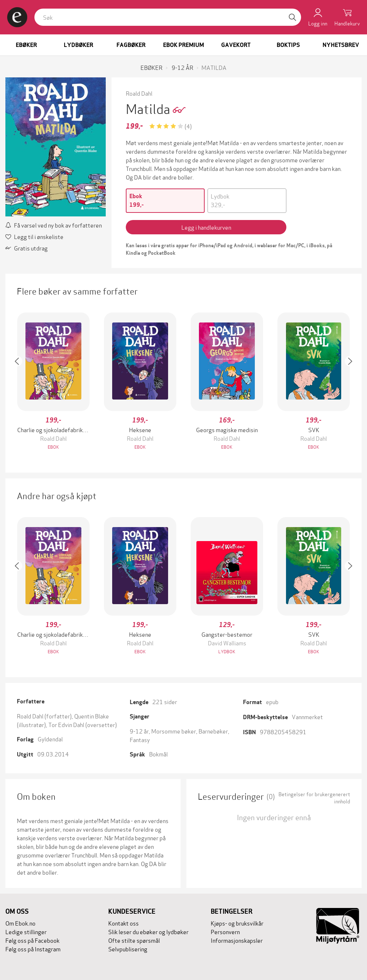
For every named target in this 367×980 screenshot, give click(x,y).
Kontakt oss (123, 923)
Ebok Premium (183, 45)
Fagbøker (131, 45)
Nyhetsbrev (341, 45)
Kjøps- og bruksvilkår (237, 923)
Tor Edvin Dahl (66, 724)
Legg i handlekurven (206, 227)
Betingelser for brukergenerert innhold (314, 798)
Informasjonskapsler (237, 940)
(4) (188, 126)
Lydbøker (78, 45)
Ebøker (26, 45)
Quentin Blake (92, 716)
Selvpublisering (128, 949)
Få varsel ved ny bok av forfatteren (54, 225)
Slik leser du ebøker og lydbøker (148, 931)
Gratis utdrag (27, 248)
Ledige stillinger (26, 931)
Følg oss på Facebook (32, 940)
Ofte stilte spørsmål (134, 940)
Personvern (225, 931)
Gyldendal (50, 739)
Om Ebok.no (20, 923)
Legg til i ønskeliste (34, 236)
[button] (20, 382)
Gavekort (236, 45)
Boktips (288, 45)
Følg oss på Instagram (33, 949)
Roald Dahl (139, 93)
